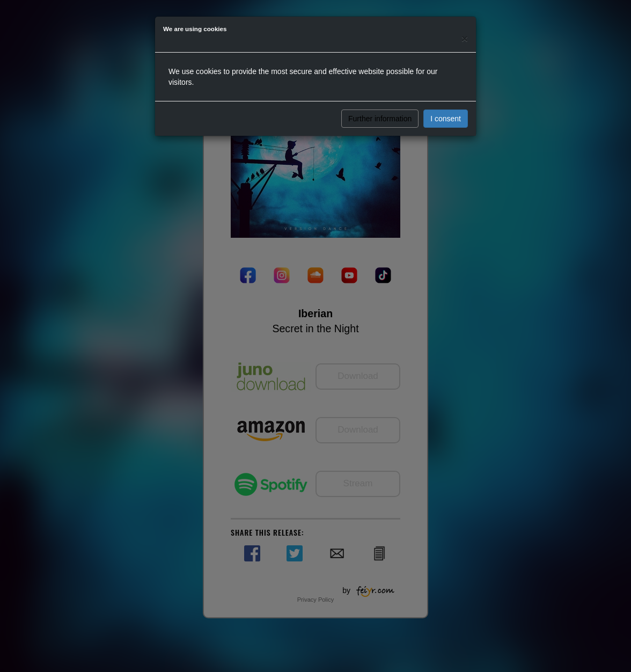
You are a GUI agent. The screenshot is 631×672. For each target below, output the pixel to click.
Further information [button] (380, 119)
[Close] (465, 38)
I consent (446, 119)
